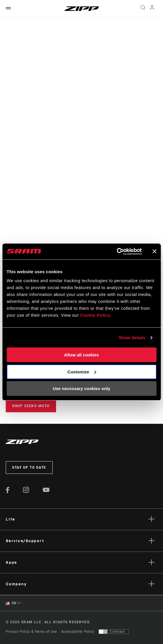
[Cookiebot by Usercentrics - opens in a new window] (117, 252)
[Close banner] (154, 251)
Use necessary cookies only (81, 389)
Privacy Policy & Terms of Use (31, 632)
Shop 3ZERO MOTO (31, 406)
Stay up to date (29, 468)
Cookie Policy (95, 315)
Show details (132, 338)
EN (11, 603)
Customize (82, 372)
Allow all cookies (81, 355)
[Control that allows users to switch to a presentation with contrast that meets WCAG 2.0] (114, 632)
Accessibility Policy (78, 632)
